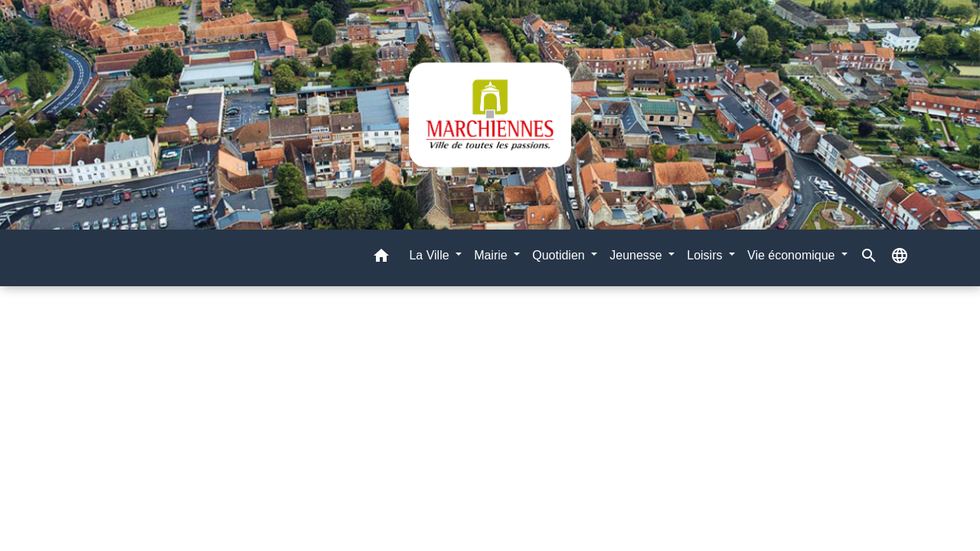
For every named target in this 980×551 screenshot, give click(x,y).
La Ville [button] (431, 255)
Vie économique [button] (793, 255)
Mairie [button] (492, 255)
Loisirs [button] (706, 255)
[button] (381, 258)
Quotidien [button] (560, 255)
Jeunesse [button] (637, 255)
